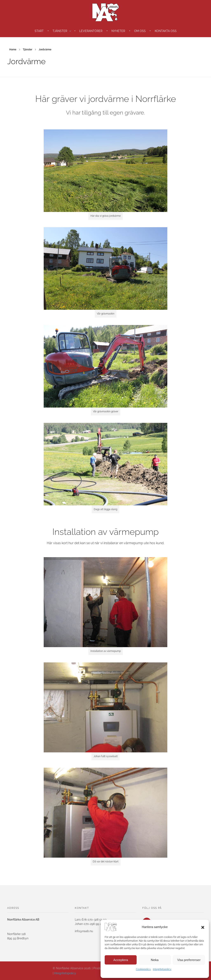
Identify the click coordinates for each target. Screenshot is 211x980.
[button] (203, 927)
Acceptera (121, 960)
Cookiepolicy (143, 969)
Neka (155, 960)
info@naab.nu (84, 931)
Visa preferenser (189, 960)
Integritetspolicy (162, 969)
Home (13, 50)
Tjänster (28, 50)
